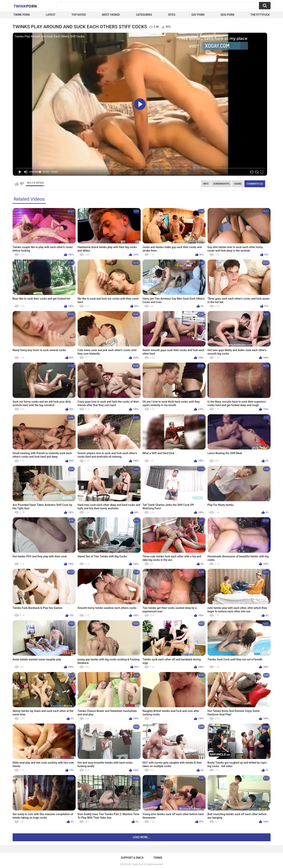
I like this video (17, 184)
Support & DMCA (132, 858)
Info (206, 184)
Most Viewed (111, 15)
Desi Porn (227, 15)
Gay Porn (198, 15)
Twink (25, 6)
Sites (172, 15)
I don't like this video (22, 184)
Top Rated (79, 15)
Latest (51, 15)
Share (238, 184)
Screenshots (221, 184)
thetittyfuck (260, 15)
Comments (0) (255, 184)
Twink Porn (22, 15)
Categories (144, 15)
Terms (158, 858)
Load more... (141, 837)
